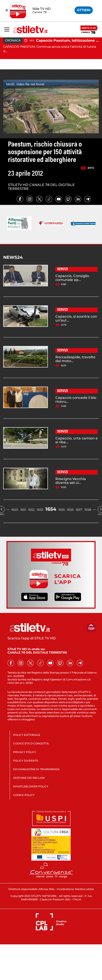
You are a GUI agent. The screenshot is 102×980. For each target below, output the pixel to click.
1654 (51, 509)
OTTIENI (84, 10)
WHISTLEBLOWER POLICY (31, 786)
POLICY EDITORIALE (27, 735)
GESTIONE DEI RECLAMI (29, 778)
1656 (70, 510)
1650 (15, 510)
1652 (31, 510)
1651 (23, 510)
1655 (62, 510)
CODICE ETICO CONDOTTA (31, 743)
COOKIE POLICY (24, 795)
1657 (79, 510)
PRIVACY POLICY (25, 752)
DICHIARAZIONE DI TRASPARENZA (36, 769)
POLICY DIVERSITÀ (26, 761)
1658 (88, 510)
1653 (40, 510)
